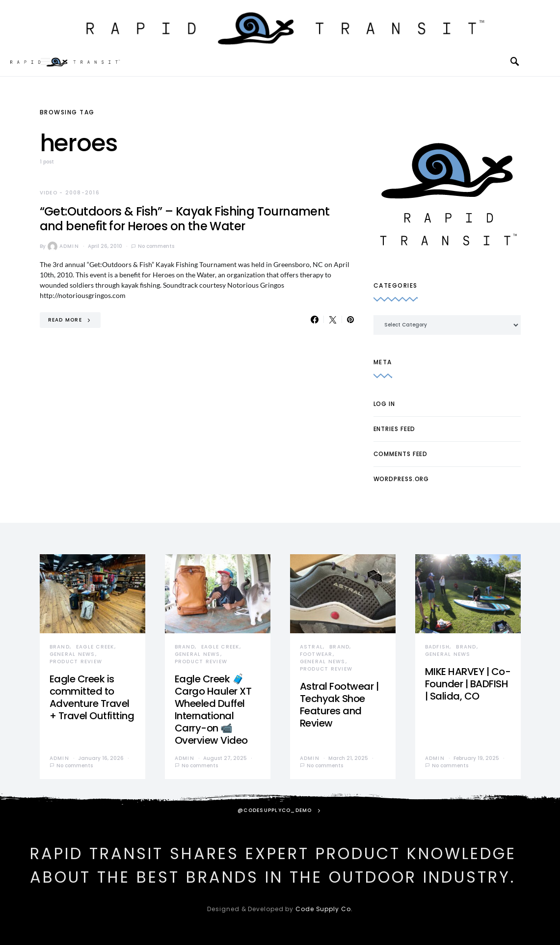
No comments (156, 246)
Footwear (316, 654)
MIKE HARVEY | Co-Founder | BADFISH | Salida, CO (468, 684)
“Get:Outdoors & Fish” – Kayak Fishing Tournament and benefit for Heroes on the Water (185, 219)
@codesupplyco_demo (275, 810)
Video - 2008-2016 (70, 193)
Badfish (438, 647)
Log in (384, 404)
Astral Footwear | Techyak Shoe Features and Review (339, 705)
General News (72, 654)
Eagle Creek (95, 647)
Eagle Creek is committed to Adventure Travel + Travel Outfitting (92, 697)
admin (63, 246)
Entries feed (395, 429)
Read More (65, 320)
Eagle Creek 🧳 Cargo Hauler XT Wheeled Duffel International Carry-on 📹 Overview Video (213, 710)
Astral (312, 647)
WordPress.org (401, 479)
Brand (60, 647)
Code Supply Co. (324, 909)
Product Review (76, 661)
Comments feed (401, 454)
